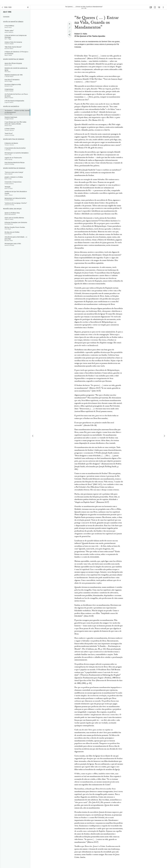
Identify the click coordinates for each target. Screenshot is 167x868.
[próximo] (164, 436)
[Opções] (163, 9)
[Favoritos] (155, 9)
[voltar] (2, 9)
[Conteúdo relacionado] (159, 9)
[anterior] (33, 436)
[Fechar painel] (28, 9)
